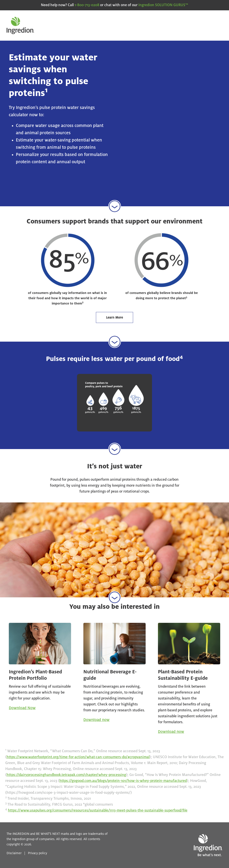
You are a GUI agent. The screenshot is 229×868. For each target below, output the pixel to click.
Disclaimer (14, 853)
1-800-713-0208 (87, 5)
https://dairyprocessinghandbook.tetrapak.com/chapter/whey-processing (66, 775)
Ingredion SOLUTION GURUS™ (163, 5)
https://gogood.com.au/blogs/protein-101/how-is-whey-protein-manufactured (123, 781)
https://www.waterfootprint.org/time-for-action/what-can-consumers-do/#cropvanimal (78, 757)
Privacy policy (38, 853)
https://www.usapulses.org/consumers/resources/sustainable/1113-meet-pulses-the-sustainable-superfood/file (98, 810)
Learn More (114, 317)
